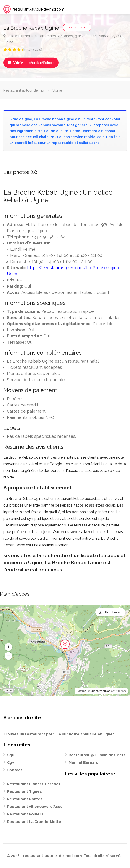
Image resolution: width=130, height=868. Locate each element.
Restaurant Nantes (25, 799)
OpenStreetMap (100, 691)
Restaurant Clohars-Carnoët (34, 784)
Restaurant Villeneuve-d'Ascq (35, 807)
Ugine (57, 90)
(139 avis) (35, 50)
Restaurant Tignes (24, 792)
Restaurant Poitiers (25, 814)
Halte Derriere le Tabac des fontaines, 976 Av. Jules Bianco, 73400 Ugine (63, 39)
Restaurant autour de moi (24, 90)
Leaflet (81, 691)
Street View (113, 612)
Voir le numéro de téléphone (31, 63)
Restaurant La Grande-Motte (34, 822)
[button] (8, 647)
